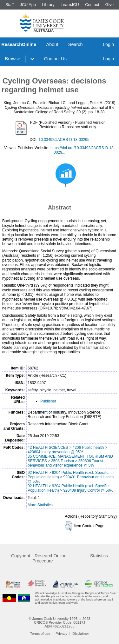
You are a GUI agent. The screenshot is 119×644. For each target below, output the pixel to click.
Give (109, 5)
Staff (10, 5)
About (52, 44)
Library (48, 5)
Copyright (21, 556)
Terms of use (40, 634)
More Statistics (40, 505)
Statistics (99, 556)
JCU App (28, 5)
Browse (13, 59)
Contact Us (55, 59)
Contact (92, 5)
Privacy (61, 634)
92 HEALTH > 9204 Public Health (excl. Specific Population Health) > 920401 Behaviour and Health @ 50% (71, 477)
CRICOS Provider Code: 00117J (60, 622)
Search (76, 44)
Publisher (48, 401)
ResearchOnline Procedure (49, 558)
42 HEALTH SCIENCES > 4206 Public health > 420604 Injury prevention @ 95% (67, 450)
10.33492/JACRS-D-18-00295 (64, 140)
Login (108, 44)
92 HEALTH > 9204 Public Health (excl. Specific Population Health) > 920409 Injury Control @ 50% (70, 488)
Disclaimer (81, 634)
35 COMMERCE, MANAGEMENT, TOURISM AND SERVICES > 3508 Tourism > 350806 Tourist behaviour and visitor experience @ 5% (70, 461)
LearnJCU (70, 5)
